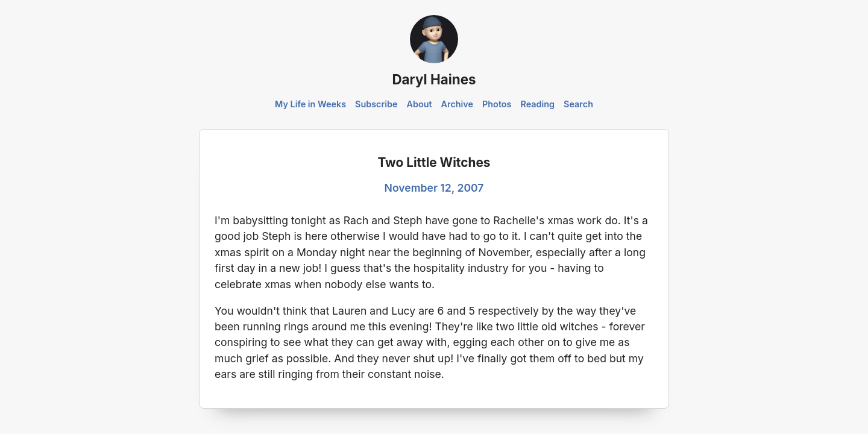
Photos (497, 104)
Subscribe (376, 104)
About (419, 104)
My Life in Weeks (310, 104)
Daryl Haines (434, 79)
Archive (458, 104)
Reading (537, 104)
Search (578, 104)
